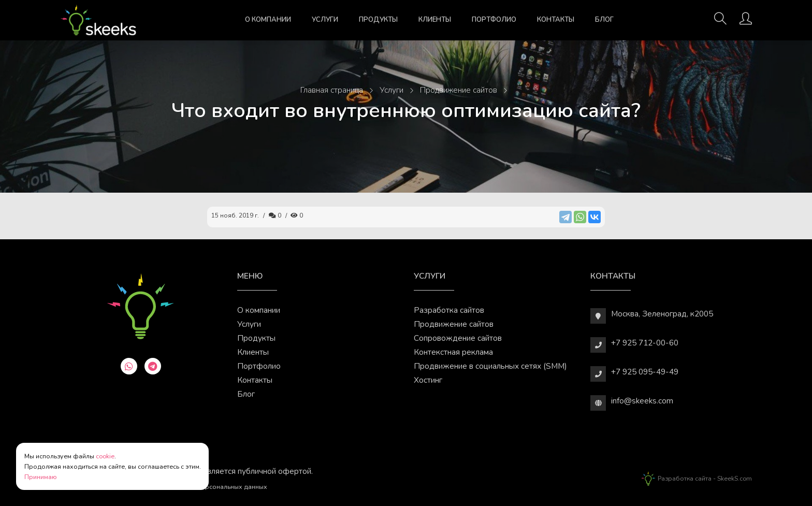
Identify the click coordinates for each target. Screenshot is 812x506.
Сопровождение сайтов (458, 338)
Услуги (325, 20)
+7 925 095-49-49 (645, 372)
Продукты (378, 20)
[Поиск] (720, 22)
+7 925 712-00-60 (645, 343)
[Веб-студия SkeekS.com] (98, 20)
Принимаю (41, 477)
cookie (105, 456)
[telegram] (153, 366)
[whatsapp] (129, 366)
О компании (268, 20)
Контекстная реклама (453, 352)
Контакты (556, 20)
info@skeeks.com (642, 401)
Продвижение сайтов (454, 324)
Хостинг (428, 380)
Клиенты (435, 20)
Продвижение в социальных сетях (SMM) (490, 366)
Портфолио (494, 20)
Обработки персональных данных (214, 487)
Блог (604, 20)
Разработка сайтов (449, 310)
